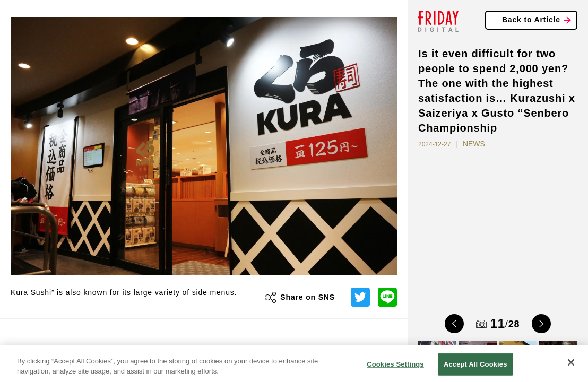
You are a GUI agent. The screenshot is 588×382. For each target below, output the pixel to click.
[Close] (571, 362)
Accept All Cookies (475, 364)
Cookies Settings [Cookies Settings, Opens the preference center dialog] (395, 364)
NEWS (474, 144)
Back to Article (531, 20)
